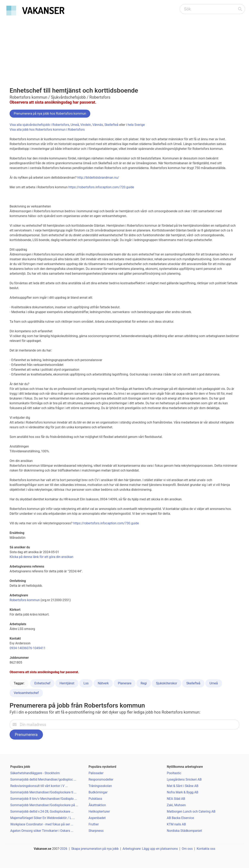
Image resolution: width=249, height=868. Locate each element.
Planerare (125, 683)
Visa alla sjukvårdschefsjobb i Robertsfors (39, 125)
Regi (144, 683)
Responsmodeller (101, 779)
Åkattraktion (97, 805)
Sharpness (96, 831)
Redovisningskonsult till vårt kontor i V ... (39, 786)
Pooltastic (174, 773)
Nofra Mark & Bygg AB (183, 792)
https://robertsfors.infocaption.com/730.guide (106, 523)
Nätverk (103, 683)
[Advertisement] (125, 47)
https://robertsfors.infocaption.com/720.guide (101, 187)
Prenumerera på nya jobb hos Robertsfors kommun (50, 114)
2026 (64, 849)
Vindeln (86, 125)
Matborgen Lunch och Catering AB (191, 811)
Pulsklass (95, 799)
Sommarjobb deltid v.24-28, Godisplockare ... (42, 811)
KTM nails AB (176, 824)
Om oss (187, 849)
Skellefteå (111, 125)
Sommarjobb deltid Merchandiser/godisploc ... (43, 779)
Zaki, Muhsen (176, 805)
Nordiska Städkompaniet (185, 831)
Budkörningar (98, 792)
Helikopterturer (99, 811)
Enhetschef (42, 683)
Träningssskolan (100, 786)
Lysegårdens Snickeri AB (184, 779)
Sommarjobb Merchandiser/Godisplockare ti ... (44, 792)
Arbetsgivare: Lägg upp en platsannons (150, 849)
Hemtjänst (67, 683)
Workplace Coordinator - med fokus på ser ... (42, 824)
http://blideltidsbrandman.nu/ (98, 178)
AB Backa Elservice (181, 818)
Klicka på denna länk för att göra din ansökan (41, 557)
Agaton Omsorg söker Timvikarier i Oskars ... (42, 831)
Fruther (94, 824)
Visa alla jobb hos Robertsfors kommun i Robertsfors (47, 130)
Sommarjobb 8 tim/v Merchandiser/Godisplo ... (44, 799)
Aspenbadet (97, 818)
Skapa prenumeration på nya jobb (95, 849)
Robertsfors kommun (25, 600)
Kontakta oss (206, 849)
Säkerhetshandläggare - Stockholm (35, 773)
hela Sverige (136, 125)
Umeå (75, 125)
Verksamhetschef (26, 693)
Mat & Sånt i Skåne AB (183, 786)
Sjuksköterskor (167, 683)
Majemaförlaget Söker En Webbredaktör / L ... (43, 818)
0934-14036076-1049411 (28, 648)
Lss (86, 683)
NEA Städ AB (176, 799)
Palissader (96, 773)
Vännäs (98, 125)
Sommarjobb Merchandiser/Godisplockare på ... (44, 805)
